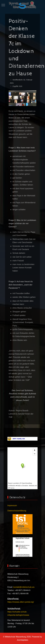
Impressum (12, 505)
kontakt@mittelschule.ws (24, 587)
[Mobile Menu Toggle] (3, 5)
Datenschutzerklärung (17, 511)
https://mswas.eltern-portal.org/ (21, 602)
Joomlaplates (22, 640)
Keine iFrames (22, 468)
